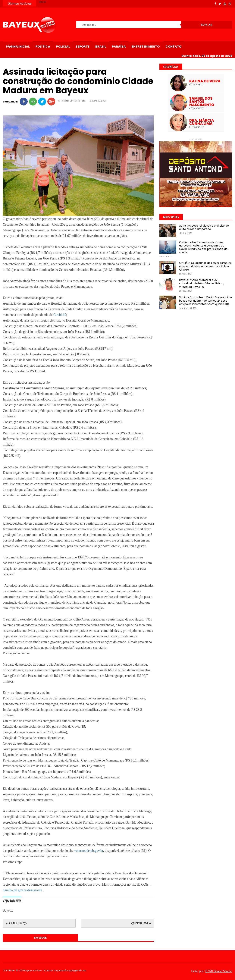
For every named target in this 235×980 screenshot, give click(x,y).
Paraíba (119, 47)
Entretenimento (146, 47)
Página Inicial (18, 47)
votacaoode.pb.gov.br (89, 851)
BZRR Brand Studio (219, 971)
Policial (63, 47)
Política (43, 47)
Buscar (207, 25)
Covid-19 (60, 315)
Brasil (101, 47)
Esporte (83, 47)
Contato (173, 47)
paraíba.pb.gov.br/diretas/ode (22, 890)
